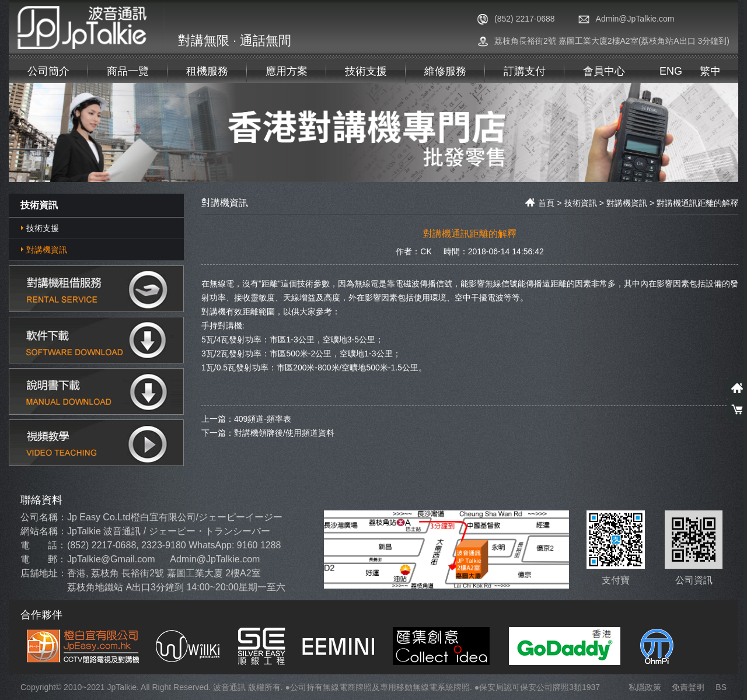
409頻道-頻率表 (263, 418)
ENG (671, 71)
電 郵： (43, 559)
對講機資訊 (47, 250)
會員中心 (604, 71)
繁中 (710, 71)
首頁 (540, 203)
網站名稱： (44, 531)
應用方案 (287, 71)
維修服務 (445, 71)
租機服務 (207, 71)
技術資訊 (581, 203)
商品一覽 (128, 71)
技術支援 (366, 71)
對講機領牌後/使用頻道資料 (284, 432)
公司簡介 (48, 71)
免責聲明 (688, 687)
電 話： (43, 545)
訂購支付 (525, 71)
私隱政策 (645, 687)
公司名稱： (44, 517)
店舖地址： (44, 573)
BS (721, 687)
